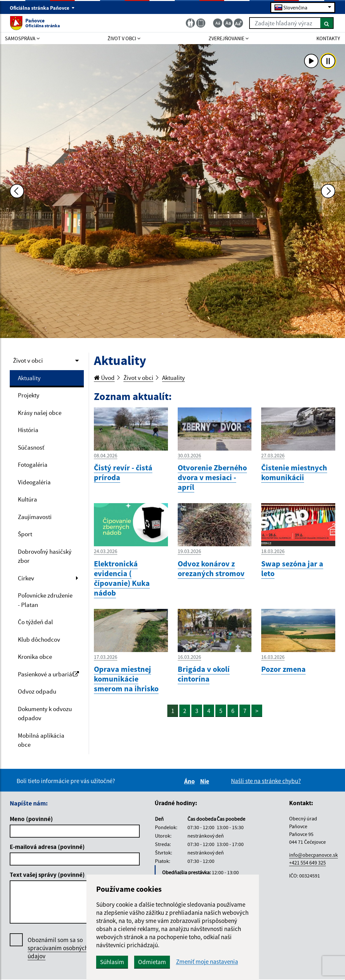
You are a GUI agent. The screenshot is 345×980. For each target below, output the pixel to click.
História (28, 430)
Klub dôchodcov (39, 639)
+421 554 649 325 (307, 863)
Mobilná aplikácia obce (41, 740)
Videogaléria (34, 482)
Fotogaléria (33, 465)
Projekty (29, 395)
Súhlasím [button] (112, 962)
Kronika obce (35, 657)
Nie (206, 781)
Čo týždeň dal (35, 622)
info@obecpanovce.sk (313, 855)
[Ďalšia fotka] (328, 191)
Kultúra (27, 499)
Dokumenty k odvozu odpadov (45, 714)
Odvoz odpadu (37, 691)
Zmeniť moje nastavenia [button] (207, 962)
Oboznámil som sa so (58, 948)
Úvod (104, 378)
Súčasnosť (31, 447)
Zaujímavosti (35, 517)
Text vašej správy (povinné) (47, 875)
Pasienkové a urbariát (48, 674)
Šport (25, 534)
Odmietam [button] (152, 962)
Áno (191, 781)
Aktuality (29, 378)
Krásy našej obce (40, 413)
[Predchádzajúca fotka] (17, 191)
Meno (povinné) (31, 819)
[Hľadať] (327, 23)
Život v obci (28, 360)
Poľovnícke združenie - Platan (45, 600)
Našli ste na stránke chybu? (266, 781)
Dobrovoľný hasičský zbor (45, 556)
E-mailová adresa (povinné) (47, 847)
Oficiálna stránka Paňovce (42, 8)
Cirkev (26, 578)
